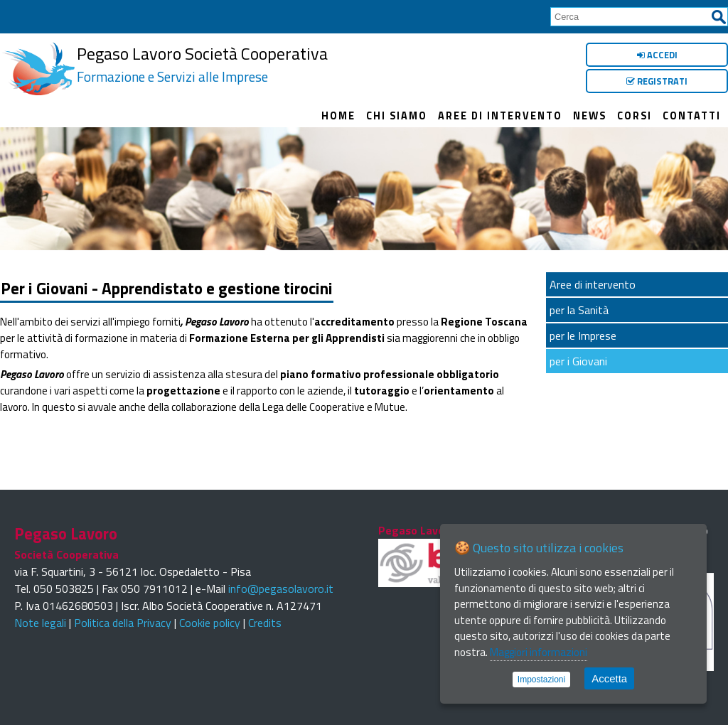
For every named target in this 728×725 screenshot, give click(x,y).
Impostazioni (541, 680)
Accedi (657, 55)
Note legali (40, 623)
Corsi (635, 116)
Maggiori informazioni (539, 652)
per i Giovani (578, 361)
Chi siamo (397, 116)
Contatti (692, 116)
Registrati (657, 81)
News (590, 116)
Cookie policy (210, 623)
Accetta (609, 678)
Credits (265, 623)
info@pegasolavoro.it (281, 589)
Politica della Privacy (123, 623)
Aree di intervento (500, 116)
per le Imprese (583, 335)
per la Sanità (579, 310)
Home (338, 116)
